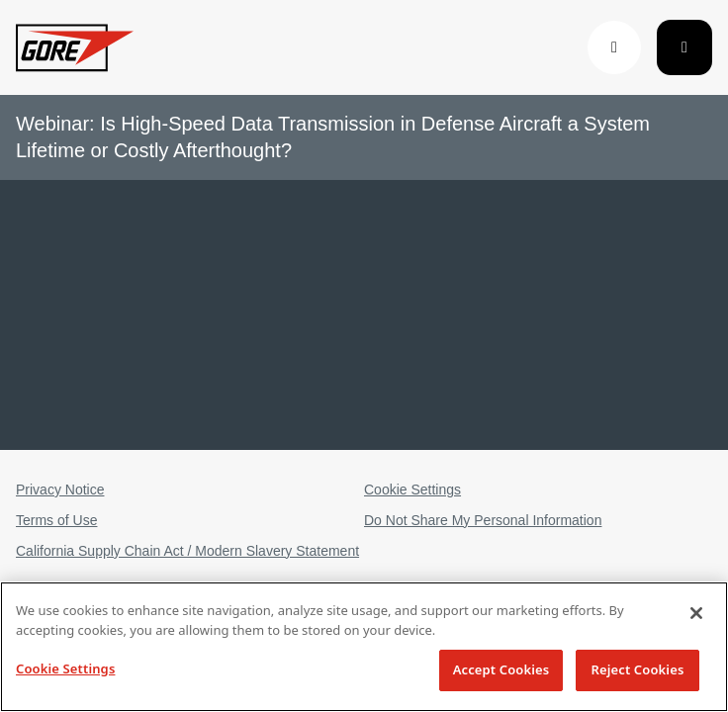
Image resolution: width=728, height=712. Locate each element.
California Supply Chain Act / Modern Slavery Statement (187, 551)
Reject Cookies (638, 669)
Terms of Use (56, 520)
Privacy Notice (60, 489)
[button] (614, 47)
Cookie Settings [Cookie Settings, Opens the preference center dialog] (65, 668)
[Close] (696, 613)
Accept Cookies (501, 669)
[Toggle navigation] (684, 47)
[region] (364, 647)
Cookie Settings (412, 489)
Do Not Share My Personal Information (483, 520)
